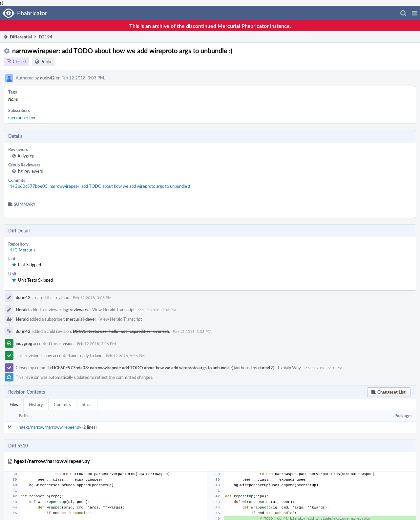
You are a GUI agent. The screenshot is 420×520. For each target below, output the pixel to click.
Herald (22, 310)
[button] (415, 13)
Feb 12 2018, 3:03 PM (92, 297)
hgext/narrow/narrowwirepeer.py (50, 427)
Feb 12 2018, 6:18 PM (323, 368)
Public (46, 62)
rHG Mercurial (23, 250)
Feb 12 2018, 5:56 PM (96, 343)
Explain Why (289, 368)
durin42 (47, 78)
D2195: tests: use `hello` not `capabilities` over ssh (121, 331)
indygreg (26, 156)
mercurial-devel (23, 118)
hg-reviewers (31, 171)
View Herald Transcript (114, 310)
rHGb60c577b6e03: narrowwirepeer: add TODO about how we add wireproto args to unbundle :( (100, 186)
